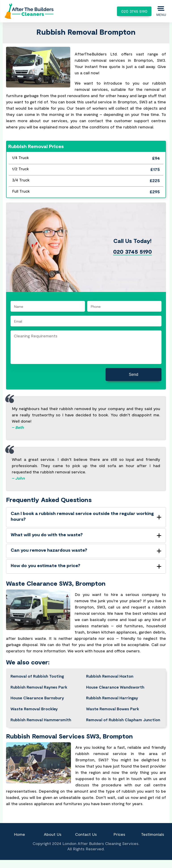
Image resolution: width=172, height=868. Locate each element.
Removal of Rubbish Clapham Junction (123, 720)
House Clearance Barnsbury (37, 698)
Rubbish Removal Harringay (112, 698)
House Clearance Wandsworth (115, 687)
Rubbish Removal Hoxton (110, 676)
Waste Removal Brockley (34, 709)
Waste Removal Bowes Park (113, 709)
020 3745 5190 (134, 11)
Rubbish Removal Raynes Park (39, 687)
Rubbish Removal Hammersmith (41, 720)
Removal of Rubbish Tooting (37, 676)
